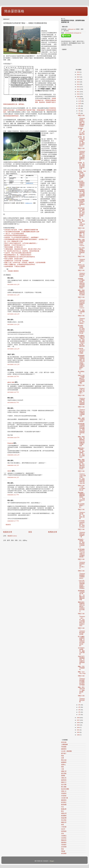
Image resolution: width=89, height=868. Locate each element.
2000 (78, 732)
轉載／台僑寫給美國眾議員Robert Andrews (81, 243)
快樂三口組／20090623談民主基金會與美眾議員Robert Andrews (81, 302)
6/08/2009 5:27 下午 (13, 521)
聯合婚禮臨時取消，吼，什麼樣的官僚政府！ (18, 255)
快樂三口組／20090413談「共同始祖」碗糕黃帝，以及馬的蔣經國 (25, 263)
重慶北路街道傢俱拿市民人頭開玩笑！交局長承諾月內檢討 (81, 607)
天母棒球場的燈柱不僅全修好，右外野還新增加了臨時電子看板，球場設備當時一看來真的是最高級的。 (30, 110)
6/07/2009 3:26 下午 (13, 392)
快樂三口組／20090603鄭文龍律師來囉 (81, 631)
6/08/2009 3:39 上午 (13, 465)
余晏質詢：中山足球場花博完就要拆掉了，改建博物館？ (22, 237)
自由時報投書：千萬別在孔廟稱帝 (15, 266)
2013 (78, 87)
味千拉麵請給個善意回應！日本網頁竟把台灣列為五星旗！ (81, 641)
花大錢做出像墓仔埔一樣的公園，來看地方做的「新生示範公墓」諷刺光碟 (81, 341)
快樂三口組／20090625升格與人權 (81, 259)
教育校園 (64, 805)
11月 (80, 101)
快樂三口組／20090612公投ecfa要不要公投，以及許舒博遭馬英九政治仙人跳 (82, 477)
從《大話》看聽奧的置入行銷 (13, 241)
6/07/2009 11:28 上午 (13, 349)
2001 (78, 730)
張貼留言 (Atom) (12, 536)
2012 (78, 89)
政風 (62, 825)
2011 (78, 92)
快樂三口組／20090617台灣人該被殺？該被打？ (81, 389)
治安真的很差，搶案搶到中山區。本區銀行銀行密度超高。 (81, 213)
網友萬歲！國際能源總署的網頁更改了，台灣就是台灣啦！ (81, 497)
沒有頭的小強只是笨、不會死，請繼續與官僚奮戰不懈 (21, 230)
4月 (79, 707)
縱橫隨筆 (64, 762)
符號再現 (64, 793)
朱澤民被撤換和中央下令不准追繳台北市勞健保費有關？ (81, 553)
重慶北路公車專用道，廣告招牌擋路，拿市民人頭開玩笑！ (81, 453)
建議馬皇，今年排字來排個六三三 (15, 245)
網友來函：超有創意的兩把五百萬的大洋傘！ (81, 184)
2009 (78, 97)
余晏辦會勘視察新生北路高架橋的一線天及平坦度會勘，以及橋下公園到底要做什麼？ (81, 362)
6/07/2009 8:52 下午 (13, 403)
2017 (78, 77)
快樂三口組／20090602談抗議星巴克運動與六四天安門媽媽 (81, 680)
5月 (79, 705)
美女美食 (64, 820)
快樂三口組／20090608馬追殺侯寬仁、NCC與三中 (81, 564)
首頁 (30, 532)
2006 (78, 723)
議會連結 (64, 842)
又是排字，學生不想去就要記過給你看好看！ (18, 253)
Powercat (10, 443)
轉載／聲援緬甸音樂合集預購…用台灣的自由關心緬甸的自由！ (81, 464)
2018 (78, 75)
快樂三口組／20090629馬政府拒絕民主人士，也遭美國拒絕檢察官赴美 (81, 154)
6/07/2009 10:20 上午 (13, 284)
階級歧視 (64, 840)
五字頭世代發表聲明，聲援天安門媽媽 (81, 651)
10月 (80, 104)
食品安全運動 (65, 789)
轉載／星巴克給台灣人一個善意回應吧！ (81, 690)
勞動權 (63, 851)
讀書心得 (64, 771)
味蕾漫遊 (64, 831)
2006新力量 (65, 798)
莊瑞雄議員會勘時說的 (12, 116)
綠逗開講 (64, 853)
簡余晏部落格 (14, 11)
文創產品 (64, 836)
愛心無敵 (64, 787)
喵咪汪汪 (64, 782)
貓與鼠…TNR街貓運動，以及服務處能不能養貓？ (82, 175)
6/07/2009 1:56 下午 (13, 377)
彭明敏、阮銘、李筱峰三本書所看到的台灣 (81, 166)
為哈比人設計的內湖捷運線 (81, 266)
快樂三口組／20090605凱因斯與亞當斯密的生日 (81, 575)
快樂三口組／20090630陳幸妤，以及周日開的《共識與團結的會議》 (81, 121)
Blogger (52, 861)
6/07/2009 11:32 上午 (13, 364)
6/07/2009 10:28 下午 (13, 438)
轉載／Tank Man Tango (82, 673)
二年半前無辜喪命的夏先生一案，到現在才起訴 (81, 524)
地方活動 (64, 785)
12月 (80, 99)
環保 (62, 767)
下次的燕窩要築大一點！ (81, 505)
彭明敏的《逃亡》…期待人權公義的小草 (81, 131)
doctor (9, 471)
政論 (62, 756)
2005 (78, 725)
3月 (79, 710)
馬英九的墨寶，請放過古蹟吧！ (14, 259)
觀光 (62, 811)
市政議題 (10, 271)
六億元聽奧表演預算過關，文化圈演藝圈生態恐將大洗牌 (22, 232)
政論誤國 (64, 818)
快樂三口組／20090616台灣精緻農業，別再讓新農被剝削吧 (81, 400)
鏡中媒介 (64, 753)
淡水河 (63, 829)
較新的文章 (8, 532)
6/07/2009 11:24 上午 (13, 324)
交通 (62, 758)
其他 (62, 833)
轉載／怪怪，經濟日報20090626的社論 (81, 223)
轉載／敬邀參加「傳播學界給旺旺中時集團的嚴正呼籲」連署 (81, 441)
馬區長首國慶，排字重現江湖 (13, 247)
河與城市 (64, 845)
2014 (78, 84)
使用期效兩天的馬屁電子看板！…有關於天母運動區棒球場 (81, 595)
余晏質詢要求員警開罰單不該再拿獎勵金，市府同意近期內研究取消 (81, 429)
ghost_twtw (11, 382)
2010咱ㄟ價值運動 (66, 751)
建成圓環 (64, 816)
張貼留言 (8, 525)
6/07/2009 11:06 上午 (13, 314)
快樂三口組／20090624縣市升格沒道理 (81, 273)
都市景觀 (64, 773)
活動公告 (64, 778)
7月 (79, 111)
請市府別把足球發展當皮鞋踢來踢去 (16, 235)
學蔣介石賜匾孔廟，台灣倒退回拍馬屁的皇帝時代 (20, 264)
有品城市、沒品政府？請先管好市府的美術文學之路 (81, 329)
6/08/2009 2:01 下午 (13, 495)
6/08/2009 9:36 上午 (13, 477)
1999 (78, 735)
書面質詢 (16, 271)
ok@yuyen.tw (71, 29)
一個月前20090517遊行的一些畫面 (81, 351)
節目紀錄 (64, 742)
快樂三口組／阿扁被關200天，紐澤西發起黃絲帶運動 (82, 379)
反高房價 (64, 847)
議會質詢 (64, 749)
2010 (78, 94)
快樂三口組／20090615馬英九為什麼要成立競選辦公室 (81, 411)
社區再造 (64, 838)
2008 (78, 718)
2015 (78, 82)
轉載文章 (64, 822)
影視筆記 (64, 802)
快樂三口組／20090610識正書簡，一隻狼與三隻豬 (81, 514)
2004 (78, 727)
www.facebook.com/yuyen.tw (73, 33)
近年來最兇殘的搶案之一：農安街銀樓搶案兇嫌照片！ (81, 193)
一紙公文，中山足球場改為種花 (14, 234)
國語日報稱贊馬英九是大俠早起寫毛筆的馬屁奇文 (20, 257)
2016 (78, 79)
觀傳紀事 (64, 809)
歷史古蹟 (64, 760)
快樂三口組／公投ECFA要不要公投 (82, 488)
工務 (62, 769)
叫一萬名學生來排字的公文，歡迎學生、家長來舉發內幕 (22, 251)
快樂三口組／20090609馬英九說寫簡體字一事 (81, 533)
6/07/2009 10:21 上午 (13, 295)
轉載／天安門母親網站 (81, 668)
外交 (62, 807)
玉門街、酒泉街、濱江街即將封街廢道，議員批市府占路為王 (81, 141)
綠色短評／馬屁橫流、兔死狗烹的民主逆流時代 (81, 543)
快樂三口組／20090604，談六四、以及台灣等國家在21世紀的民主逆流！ (81, 620)
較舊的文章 (53, 532)
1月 (79, 715)
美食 (62, 849)
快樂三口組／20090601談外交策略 (81, 699)
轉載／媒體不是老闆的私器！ (81, 420)
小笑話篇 (64, 827)
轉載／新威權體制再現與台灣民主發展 (81, 293)
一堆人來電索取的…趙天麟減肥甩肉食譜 (81, 251)
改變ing (63, 765)
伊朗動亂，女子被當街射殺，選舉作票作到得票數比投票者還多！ (81, 283)
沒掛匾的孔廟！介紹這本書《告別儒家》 (17, 261)
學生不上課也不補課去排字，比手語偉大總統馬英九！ (21, 243)
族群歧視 (64, 780)
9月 (79, 106)
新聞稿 (63, 776)
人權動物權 (64, 744)
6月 (79, 113)
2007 (78, 720)
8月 (79, 108)
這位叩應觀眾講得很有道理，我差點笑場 (81, 203)
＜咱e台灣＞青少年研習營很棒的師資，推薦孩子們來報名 (82, 584)
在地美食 (64, 796)
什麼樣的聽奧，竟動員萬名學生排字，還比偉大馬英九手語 (23, 249)
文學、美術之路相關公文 (81, 312)
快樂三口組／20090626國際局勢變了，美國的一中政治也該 (81, 233)
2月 (79, 712)
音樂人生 (64, 791)
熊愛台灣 (64, 813)
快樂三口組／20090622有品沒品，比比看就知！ (81, 319)
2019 (78, 72)
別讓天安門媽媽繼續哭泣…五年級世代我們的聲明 (81, 660)
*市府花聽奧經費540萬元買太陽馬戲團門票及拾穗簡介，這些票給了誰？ (26, 239)
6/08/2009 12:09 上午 (13, 455)
